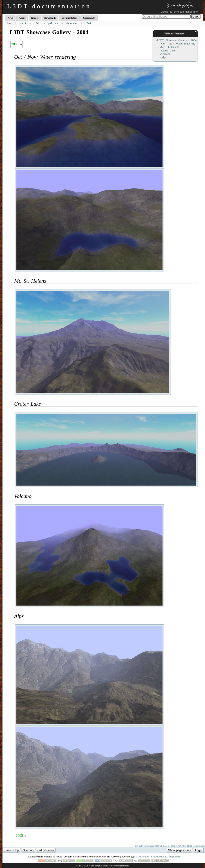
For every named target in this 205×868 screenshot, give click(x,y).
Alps (164, 58)
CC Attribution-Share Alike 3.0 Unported (157, 857)
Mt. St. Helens (170, 47)
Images (35, 18)
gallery (53, 23)
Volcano (166, 54)
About (22, 18)
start (23, 23)
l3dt (37, 23)
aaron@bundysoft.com (119, 866)
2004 (88, 23)
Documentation (69, 18)
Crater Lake (168, 51)
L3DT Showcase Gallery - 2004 (177, 40)
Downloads (50, 18)
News (10, 18)
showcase (72, 23)
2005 (15, 44)
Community (89, 18)
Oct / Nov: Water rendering (178, 44)
